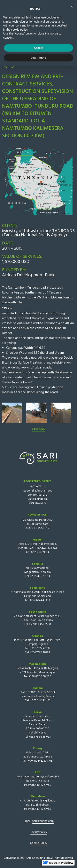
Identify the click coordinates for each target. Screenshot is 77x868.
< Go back (38, 429)
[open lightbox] (12, 413)
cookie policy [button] (19, 832)
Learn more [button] (38, 860)
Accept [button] (38, 850)
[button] (66, 10)
